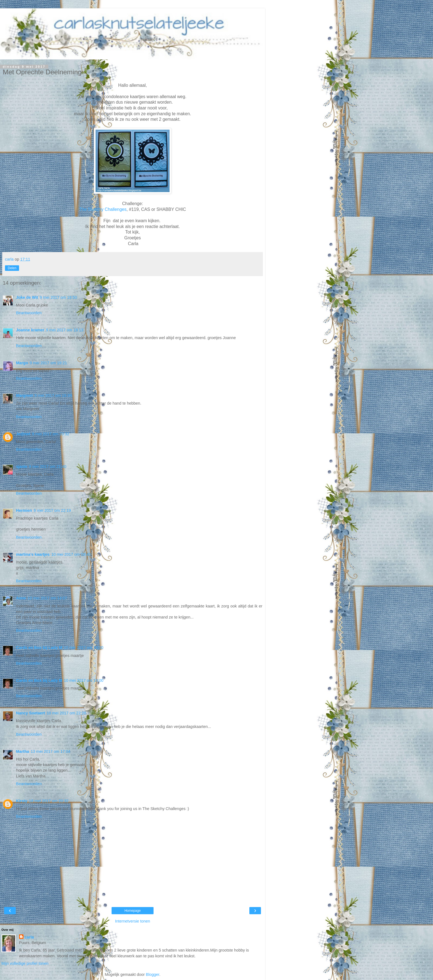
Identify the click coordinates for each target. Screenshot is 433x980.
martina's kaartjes (33, 554)
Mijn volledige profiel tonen (25, 963)
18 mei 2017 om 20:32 (49, 801)
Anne (21, 598)
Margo (22, 363)
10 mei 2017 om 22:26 (66, 713)
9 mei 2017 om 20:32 (51, 434)
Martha (23, 751)
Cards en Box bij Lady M (39, 648)
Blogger (153, 974)
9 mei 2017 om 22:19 (52, 510)
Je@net (23, 434)
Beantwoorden (29, 313)
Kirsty (22, 801)
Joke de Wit (27, 297)
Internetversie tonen (132, 921)
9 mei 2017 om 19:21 (48, 363)
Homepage (133, 911)
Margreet (24, 395)
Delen (12, 268)
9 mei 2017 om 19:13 (64, 330)
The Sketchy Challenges (103, 209)
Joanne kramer (30, 330)
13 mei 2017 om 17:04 (50, 751)
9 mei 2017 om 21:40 (48, 467)
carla (29, 937)
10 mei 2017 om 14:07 (47, 598)
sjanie (22, 467)
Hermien (24, 510)
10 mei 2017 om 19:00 (84, 648)
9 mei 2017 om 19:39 (53, 395)
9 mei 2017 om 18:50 (58, 297)
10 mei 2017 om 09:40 (71, 554)
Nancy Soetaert (31, 713)
